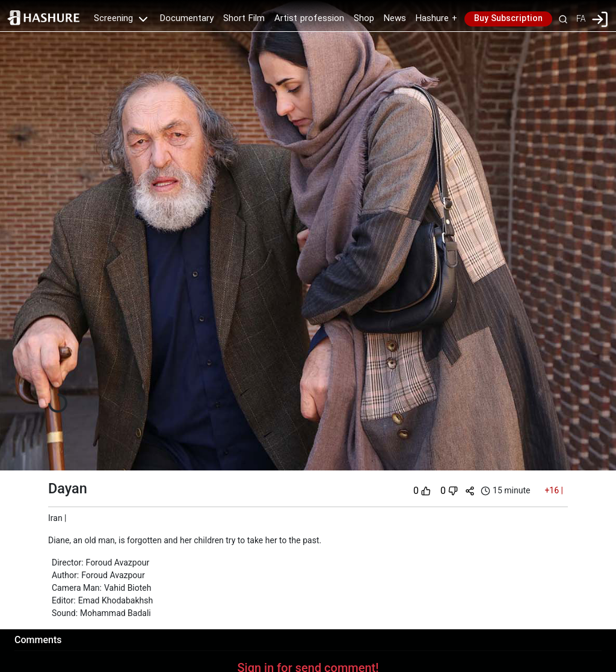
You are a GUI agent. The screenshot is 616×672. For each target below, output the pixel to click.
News (395, 19)
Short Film (244, 19)
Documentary (187, 19)
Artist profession (309, 19)
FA (581, 19)
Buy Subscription (508, 19)
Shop (364, 19)
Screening (122, 19)
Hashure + (436, 19)
